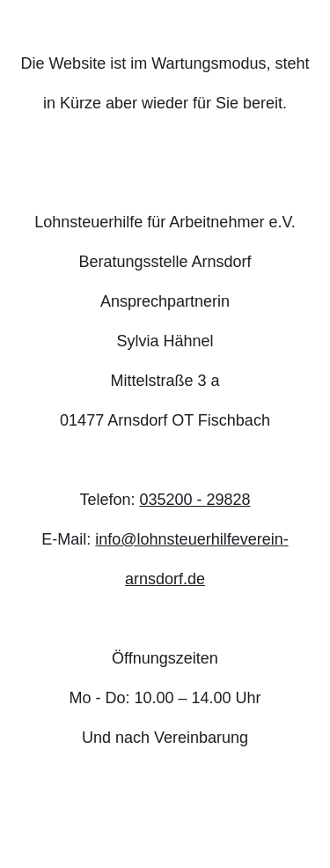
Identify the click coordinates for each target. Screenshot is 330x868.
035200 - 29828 (194, 500)
